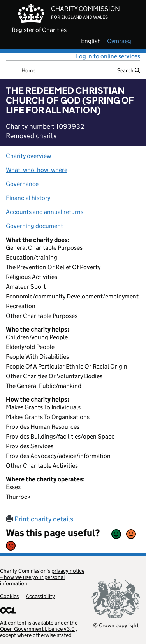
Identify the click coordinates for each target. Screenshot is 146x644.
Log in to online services (108, 56)
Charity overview (28, 156)
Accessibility (40, 596)
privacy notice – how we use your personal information (42, 577)
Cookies (9, 596)
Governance (22, 184)
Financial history (28, 198)
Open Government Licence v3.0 (37, 629)
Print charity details (40, 519)
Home (28, 70)
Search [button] (129, 70)
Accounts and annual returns (45, 212)
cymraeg (119, 41)
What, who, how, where (37, 170)
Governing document (34, 226)
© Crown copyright (116, 625)
